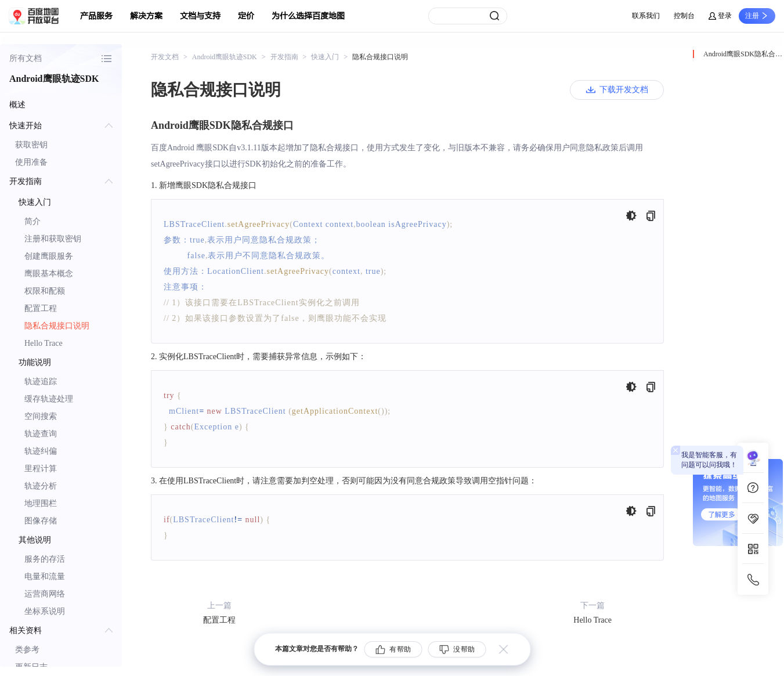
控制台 (684, 16)
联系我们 (646, 16)
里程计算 (41, 469)
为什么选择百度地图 (308, 16)
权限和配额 (45, 291)
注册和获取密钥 (53, 239)
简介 (32, 221)
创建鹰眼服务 (49, 256)
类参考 (27, 650)
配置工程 (41, 308)
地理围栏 (41, 503)
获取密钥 (31, 145)
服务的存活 (45, 559)
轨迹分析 (41, 486)
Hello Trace (44, 343)
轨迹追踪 (41, 382)
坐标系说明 (45, 611)
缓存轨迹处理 (49, 399)
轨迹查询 (41, 434)
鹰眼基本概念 (49, 274)
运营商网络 (45, 594)
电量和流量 (45, 576)
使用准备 (31, 162)
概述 (17, 105)
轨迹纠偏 (41, 451)
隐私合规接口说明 (57, 326)
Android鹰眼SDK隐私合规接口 (744, 54)
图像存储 (41, 521)
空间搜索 (41, 416)
